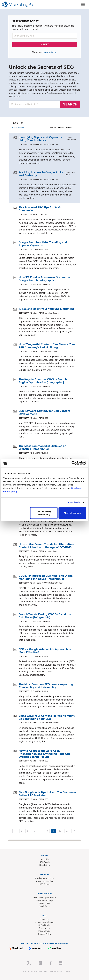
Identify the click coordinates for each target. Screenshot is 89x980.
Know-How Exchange (45, 922)
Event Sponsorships (45, 900)
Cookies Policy (45, 934)
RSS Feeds (45, 862)
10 (60, 831)
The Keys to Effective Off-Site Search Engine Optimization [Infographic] (43, 381)
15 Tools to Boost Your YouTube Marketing (46, 309)
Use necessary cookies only (44, 513)
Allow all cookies (72, 513)
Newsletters (45, 865)
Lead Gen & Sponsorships (45, 897)
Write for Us (45, 903)
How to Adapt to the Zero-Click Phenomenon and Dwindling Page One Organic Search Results (45, 754)
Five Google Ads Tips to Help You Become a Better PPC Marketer (47, 794)
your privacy (50, 52)
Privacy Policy (45, 931)
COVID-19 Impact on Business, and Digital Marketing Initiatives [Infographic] (46, 577)
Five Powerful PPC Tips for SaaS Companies (40, 209)
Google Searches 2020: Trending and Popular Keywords (43, 244)
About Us (45, 859)
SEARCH (70, 104)
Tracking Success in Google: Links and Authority (41, 174)
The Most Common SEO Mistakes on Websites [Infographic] (43, 448)
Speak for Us (45, 906)
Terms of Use (44, 928)
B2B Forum (45, 884)
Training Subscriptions (45, 878)
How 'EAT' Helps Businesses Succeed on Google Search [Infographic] (45, 279)
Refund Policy (44, 925)
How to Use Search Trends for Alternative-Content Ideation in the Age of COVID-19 (46, 546)
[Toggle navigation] (83, 4)
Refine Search (18, 128)
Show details (74, 502)
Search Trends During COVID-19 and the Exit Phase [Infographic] (45, 616)
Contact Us (45, 919)
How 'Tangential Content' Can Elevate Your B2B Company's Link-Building (47, 346)
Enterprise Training (45, 881)
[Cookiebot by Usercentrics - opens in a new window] (74, 463)
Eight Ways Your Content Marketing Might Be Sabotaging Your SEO (47, 717)
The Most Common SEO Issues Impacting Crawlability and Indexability (46, 686)
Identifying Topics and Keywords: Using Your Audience (41, 139)
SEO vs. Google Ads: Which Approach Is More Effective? (45, 651)
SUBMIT (45, 44)
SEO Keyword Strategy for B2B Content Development (45, 412)
